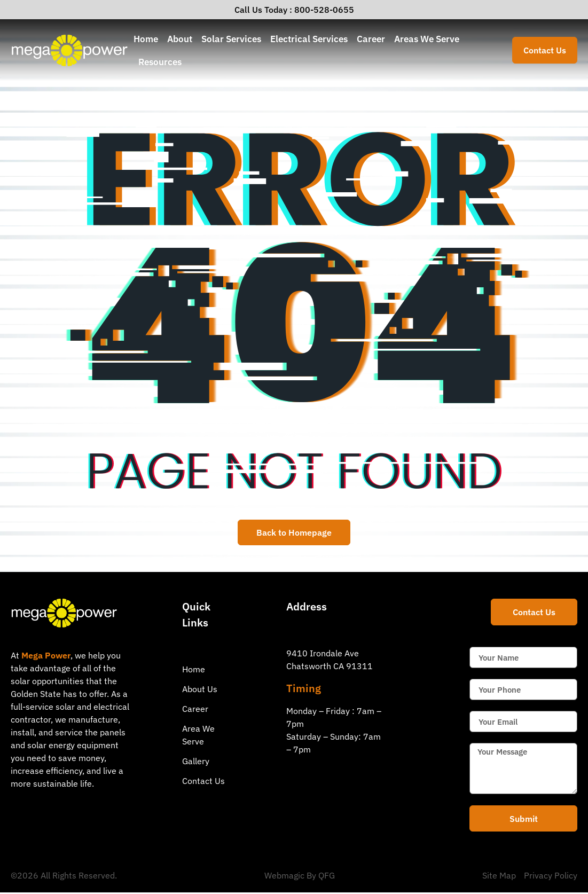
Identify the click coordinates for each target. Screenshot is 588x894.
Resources (160, 62)
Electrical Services (309, 39)
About (180, 39)
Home (146, 39)
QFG (327, 877)
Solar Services (231, 39)
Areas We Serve (427, 39)
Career (371, 39)
